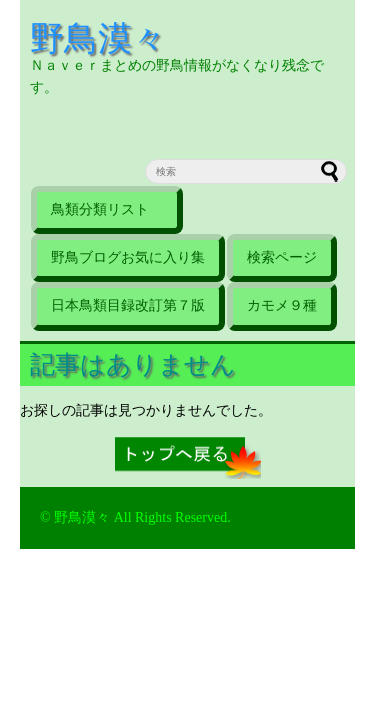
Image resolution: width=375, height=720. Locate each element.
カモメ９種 (282, 305)
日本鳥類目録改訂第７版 (128, 305)
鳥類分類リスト (107, 209)
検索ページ (282, 257)
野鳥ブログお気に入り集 (128, 257)
